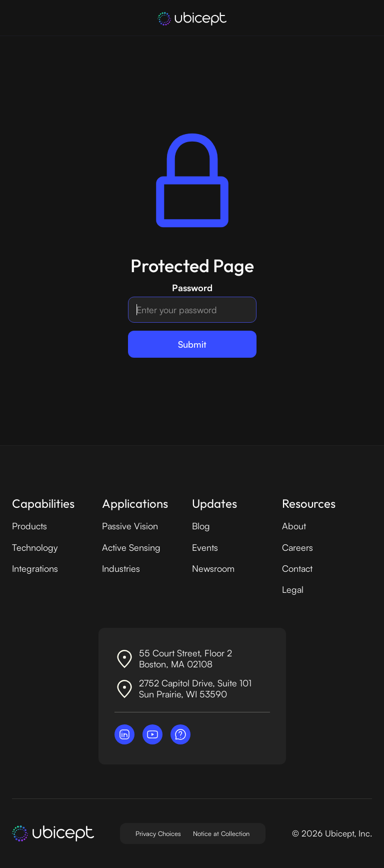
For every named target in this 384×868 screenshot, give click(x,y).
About (294, 526)
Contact (297, 568)
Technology (35, 547)
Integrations (35, 568)
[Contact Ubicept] (180, 734)
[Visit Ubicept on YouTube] (152, 734)
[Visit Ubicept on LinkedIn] (124, 734)
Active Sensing (131, 547)
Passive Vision (130, 526)
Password (192, 288)
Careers (297, 547)
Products (29, 526)
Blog (201, 526)
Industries (121, 568)
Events (205, 547)
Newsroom (213, 568)
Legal (293, 589)
